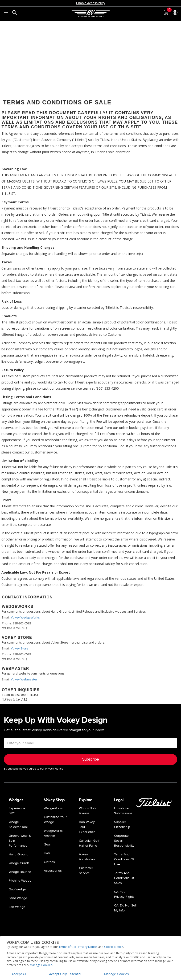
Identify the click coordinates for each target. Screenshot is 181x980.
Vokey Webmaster (24, 679)
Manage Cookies (41, 965)
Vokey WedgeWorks (25, 617)
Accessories (53, 871)
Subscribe (90, 759)
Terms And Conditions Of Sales (124, 878)
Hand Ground (19, 854)
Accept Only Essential (65, 974)
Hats (47, 853)
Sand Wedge (18, 898)
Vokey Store (20, 648)
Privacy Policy (33, 25)
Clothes (49, 862)
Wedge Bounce (20, 872)
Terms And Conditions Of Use (124, 859)
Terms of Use (68, 947)
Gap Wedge (17, 889)
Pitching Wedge (20, 881)
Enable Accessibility (91, 3)
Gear (47, 844)
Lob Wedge (17, 907)
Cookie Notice (114, 947)
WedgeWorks (53, 808)
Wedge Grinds (19, 863)
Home (15, 25)
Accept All (19, 974)
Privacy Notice (87, 947)
